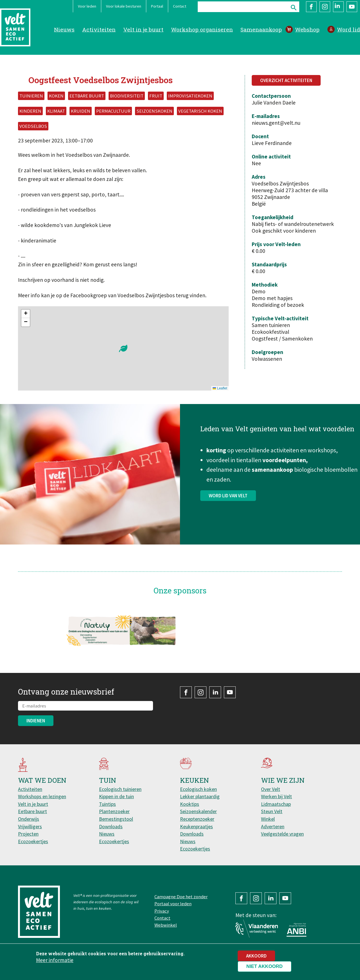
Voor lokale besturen (124, 6)
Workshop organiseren (202, 29)
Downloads (111, 826)
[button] (123, 348)
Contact (180, 6)
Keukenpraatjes (196, 826)
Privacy (162, 911)
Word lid (348, 29)
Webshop (307, 29)
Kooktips (190, 804)
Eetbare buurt (32, 811)
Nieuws (64, 29)
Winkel (268, 819)
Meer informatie (55, 960)
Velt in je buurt (143, 29)
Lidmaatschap (276, 804)
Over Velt (271, 789)
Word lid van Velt (228, 498)
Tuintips (107, 804)
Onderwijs (29, 819)
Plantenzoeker (114, 811)
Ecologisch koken (198, 789)
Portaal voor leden (173, 904)
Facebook (311, 7)
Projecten (28, 834)
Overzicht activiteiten (286, 80)
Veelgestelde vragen (282, 834)
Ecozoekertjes (33, 841)
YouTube (352, 7)
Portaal (157, 6)
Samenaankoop (261, 29)
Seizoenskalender (198, 811)
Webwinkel (166, 925)
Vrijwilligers (30, 826)
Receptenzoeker (197, 819)
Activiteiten (99, 29)
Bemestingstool (116, 819)
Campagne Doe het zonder (181, 897)
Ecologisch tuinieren (120, 789)
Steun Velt (272, 811)
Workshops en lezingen (42, 796)
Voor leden (87, 6)
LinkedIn (338, 7)
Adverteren (273, 826)
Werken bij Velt (276, 796)
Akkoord (256, 956)
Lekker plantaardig (200, 796)
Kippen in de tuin (116, 796)
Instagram (325, 7)
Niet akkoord (265, 966)
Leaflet (220, 388)
